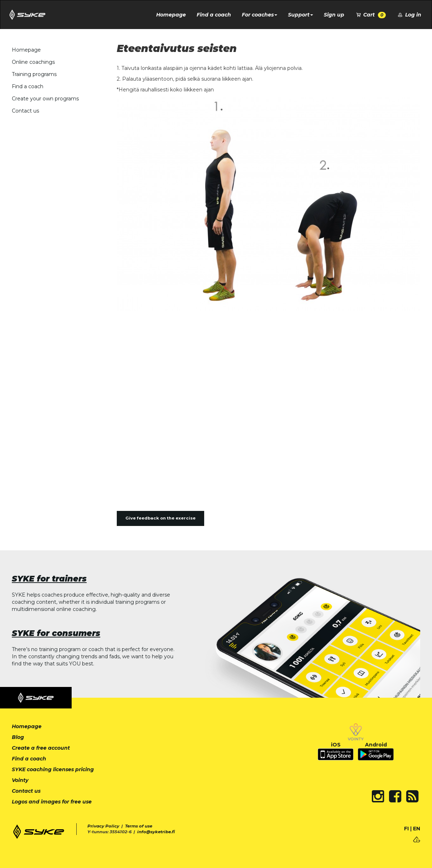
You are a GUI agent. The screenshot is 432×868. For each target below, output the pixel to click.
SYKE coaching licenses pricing (53, 769)
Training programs (34, 74)
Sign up (334, 15)
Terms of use (139, 826)
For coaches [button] (260, 15)
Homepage (171, 15)
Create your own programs (45, 99)
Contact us (25, 111)
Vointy (20, 780)
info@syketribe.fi (156, 832)
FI (406, 829)
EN (417, 829)
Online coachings (33, 62)
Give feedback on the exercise (160, 518)
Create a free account (41, 748)
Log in (409, 15)
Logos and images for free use (52, 802)
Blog (18, 737)
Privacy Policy (103, 826)
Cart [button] (371, 15)
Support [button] (301, 15)
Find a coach (214, 15)
